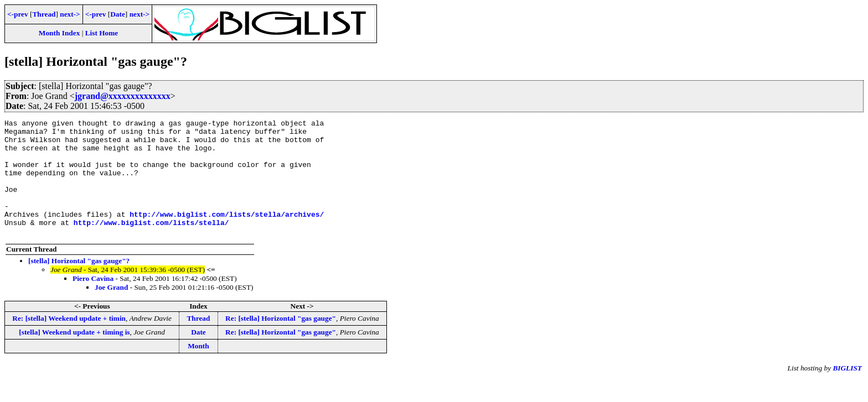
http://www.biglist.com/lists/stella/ (151, 244)
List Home (102, 33)
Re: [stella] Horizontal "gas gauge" (281, 341)
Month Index (59, 33)
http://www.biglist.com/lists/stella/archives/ (227, 234)
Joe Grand (111, 310)
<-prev (18, 14)
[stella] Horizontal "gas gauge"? (79, 284)
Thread (44, 14)
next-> (70, 14)
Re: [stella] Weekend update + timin (69, 341)
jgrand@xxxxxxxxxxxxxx (123, 96)
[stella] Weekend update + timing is (74, 355)
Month (198, 369)
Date (118, 14)
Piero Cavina (93, 302)
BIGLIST (847, 391)
